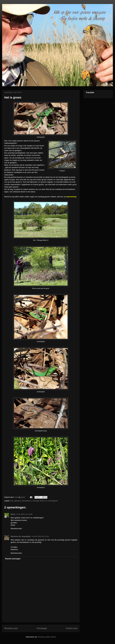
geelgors (18, 501)
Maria (13, 514)
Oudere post (72, 628)
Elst (12, 501)
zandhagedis (53, 501)
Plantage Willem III (40, 501)
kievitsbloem (27, 501)
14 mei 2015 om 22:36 (40, 536)
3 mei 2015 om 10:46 (24, 514)
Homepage (42, 628)
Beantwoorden (16, 529)
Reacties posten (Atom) (47, 637)
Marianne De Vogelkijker (21, 536)
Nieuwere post (11, 628)
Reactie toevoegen (13, 559)
